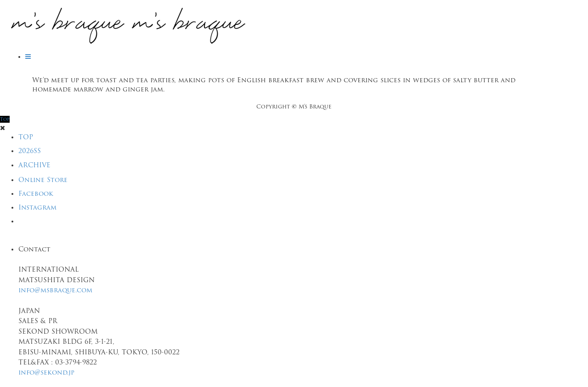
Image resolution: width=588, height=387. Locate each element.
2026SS (30, 151)
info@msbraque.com (55, 290)
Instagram (37, 207)
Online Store (43, 180)
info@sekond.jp (46, 372)
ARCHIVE (34, 165)
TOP (26, 137)
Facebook (36, 193)
